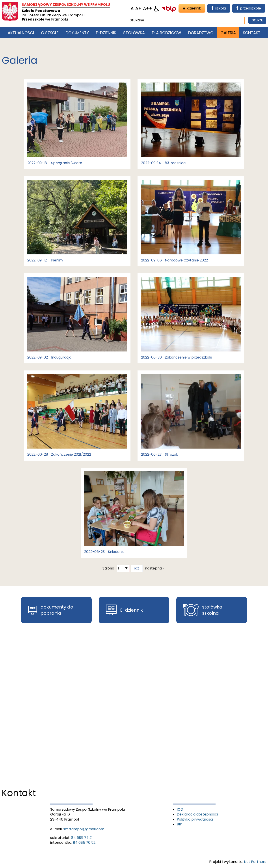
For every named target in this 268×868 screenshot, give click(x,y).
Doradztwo (201, 33)
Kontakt (252, 33)
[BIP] (169, 8)
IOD (180, 809)
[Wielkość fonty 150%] (138, 8)
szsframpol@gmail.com (84, 829)
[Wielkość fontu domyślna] (132, 8)
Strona (108, 568)
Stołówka (134, 33)
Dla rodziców (167, 33)
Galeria (228, 33)
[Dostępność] (156, 8)
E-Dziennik (106, 33)
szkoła (219, 8)
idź (137, 568)
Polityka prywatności (195, 819)
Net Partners (255, 862)
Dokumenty (77, 33)
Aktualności (21, 33)
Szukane (137, 20)
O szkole (50, 33)
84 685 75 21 (82, 838)
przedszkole (249, 8)
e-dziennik (192, 8)
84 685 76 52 (84, 843)
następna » (155, 568)
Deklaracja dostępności (197, 814)
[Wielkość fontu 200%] (148, 8)
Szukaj (257, 20)
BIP (179, 824)
